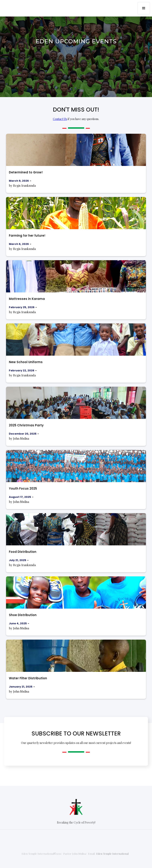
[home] (19, 5)
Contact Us (60, 119)
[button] (144, 8)
